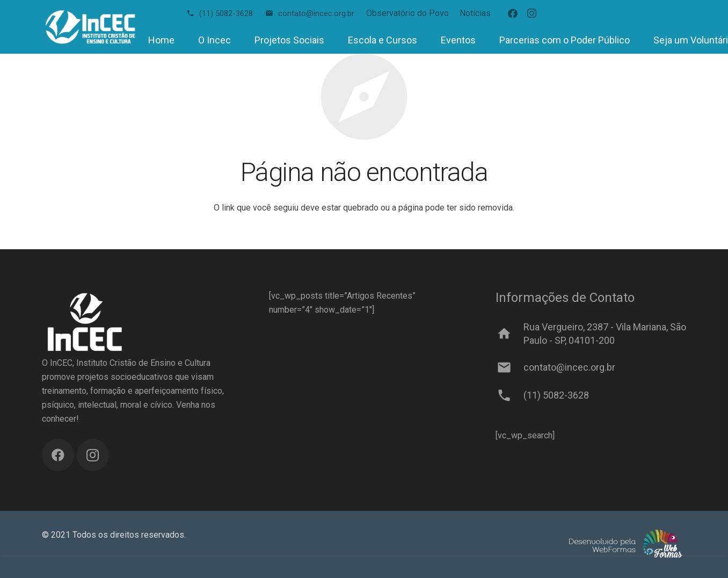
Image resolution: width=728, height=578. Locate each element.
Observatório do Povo (407, 13)
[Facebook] (513, 13)
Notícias (475, 13)
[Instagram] (532, 13)
